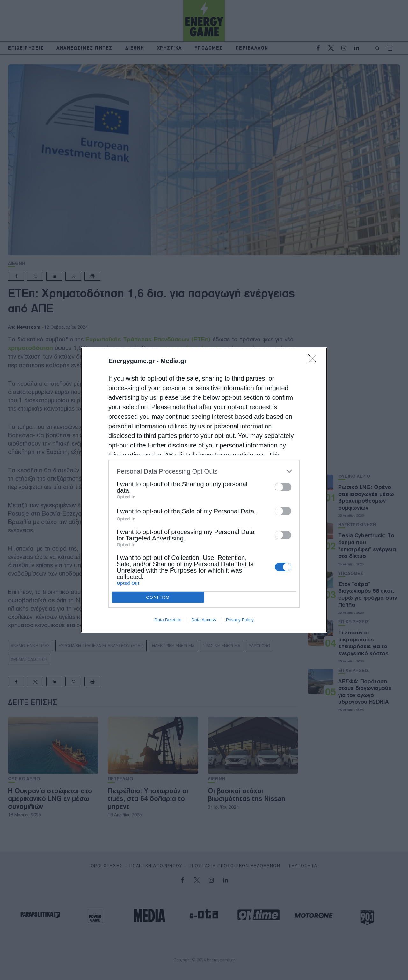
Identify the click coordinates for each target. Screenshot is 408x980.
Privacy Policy (240, 620)
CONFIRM (158, 597)
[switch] (283, 487)
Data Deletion (168, 620)
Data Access (204, 620)
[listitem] (204, 471)
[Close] (314, 361)
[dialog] (204, 490)
